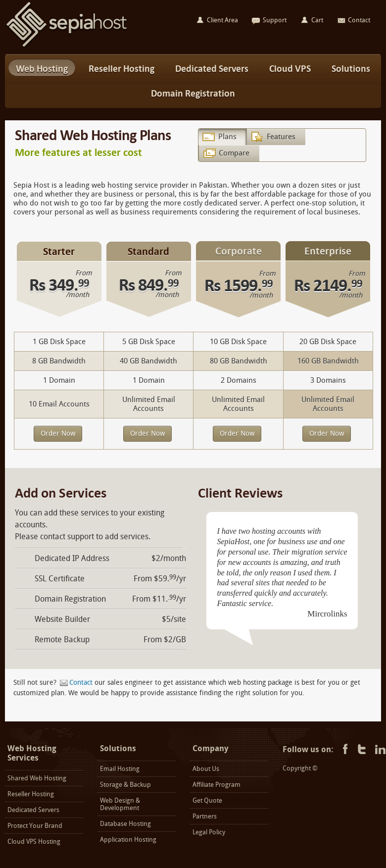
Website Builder (62, 619)
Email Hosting (120, 769)
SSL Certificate (60, 579)
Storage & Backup (125, 785)
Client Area (222, 20)
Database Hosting (125, 824)
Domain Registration (70, 599)
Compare (234, 153)
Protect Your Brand (35, 826)
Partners (205, 816)
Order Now (58, 434)
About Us (206, 769)
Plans (227, 137)
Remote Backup (62, 639)
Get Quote (207, 800)
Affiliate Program (217, 785)
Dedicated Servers (33, 810)
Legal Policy (209, 832)
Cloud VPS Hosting (34, 842)
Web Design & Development (120, 804)
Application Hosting (128, 840)
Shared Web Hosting (37, 778)
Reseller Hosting (31, 794)
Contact (81, 683)
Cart (317, 20)
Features (281, 137)
